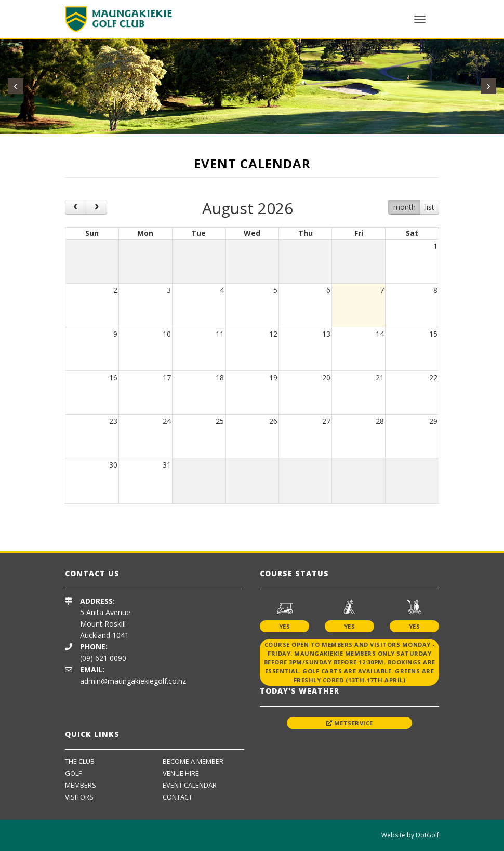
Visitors (79, 797)
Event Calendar (190, 785)
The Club (80, 761)
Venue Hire (181, 773)
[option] (140, 520)
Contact (177, 797)
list (430, 207)
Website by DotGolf (410, 835)
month (404, 207)
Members (81, 785)
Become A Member (193, 761)
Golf (73, 773)
